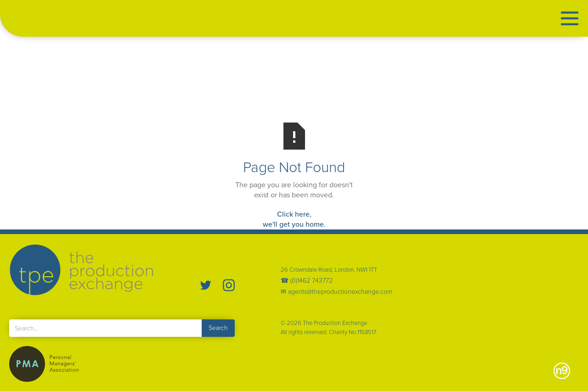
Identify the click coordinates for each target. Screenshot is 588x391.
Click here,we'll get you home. (294, 219)
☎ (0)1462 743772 (307, 281)
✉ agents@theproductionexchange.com (336, 292)
